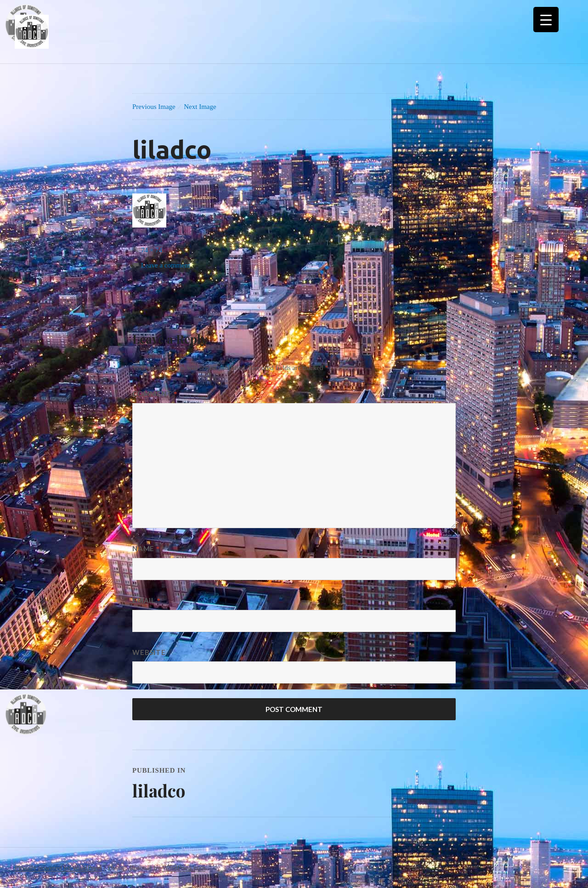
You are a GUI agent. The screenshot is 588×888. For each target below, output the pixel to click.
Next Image (200, 107)
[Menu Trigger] (546, 20)
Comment (155, 393)
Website (149, 652)
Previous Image (154, 107)
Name (146, 548)
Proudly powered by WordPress (58, 868)
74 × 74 (152, 250)
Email (147, 600)
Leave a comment (166, 265)
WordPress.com (184, 868)
